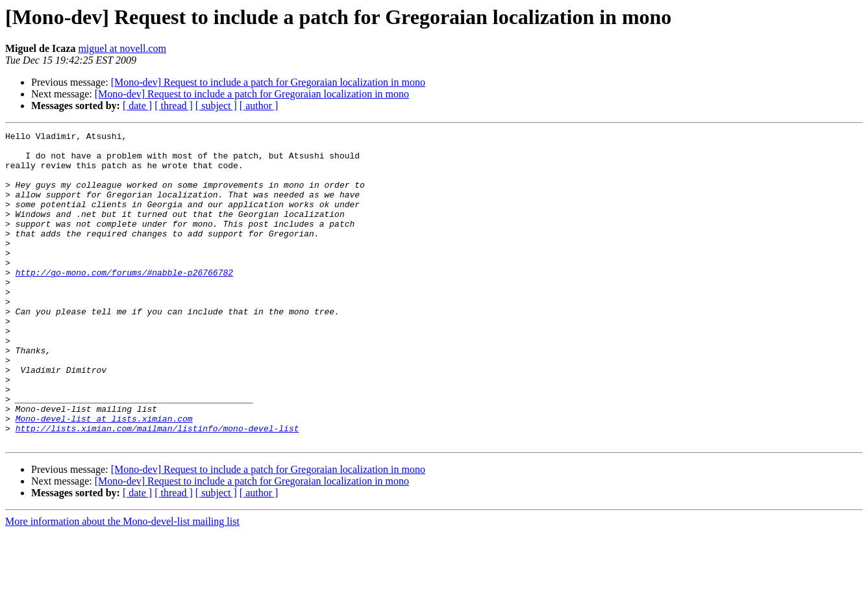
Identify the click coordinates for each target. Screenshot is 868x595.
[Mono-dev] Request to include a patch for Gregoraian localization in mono (268, 82)
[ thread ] (174, 106)
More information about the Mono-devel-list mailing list (122, 584)
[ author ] (259, 106)
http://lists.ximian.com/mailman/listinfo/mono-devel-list (157, 488)
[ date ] (137, 106)
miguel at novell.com (122, 48)
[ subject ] (216, 106)
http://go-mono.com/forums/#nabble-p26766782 (124, 301)
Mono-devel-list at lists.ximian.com (104, 477)
